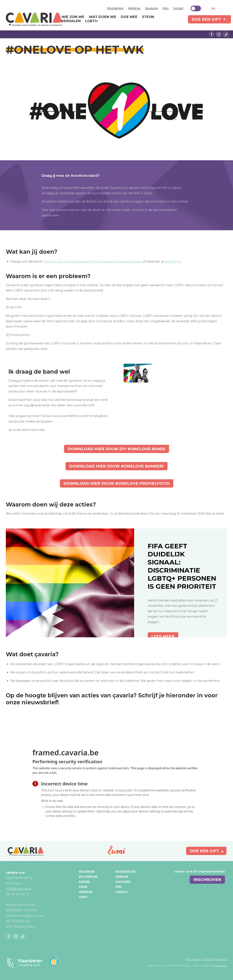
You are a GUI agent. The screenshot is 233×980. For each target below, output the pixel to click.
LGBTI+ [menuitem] (92, 21)
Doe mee (84, 882)
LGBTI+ (83, 897)
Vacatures (151, 8)
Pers (165, 8)
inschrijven (207, 880)
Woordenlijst (115, 8)
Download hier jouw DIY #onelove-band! (116, 449)
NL (214, 9)
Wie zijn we (87, 871)
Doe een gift (206, 19)
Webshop (134, 8)
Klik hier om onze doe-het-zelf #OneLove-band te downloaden (93, 262)
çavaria (34, 19)
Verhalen (85, 892)
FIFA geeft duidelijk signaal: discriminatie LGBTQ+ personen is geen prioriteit (182, 566)
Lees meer (163, 636)
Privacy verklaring (215, 959)
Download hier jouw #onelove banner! (116, 466)
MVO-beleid (193, 959)
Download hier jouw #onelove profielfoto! (117, 483)
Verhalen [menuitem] (71, 21)
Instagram (219, 34)
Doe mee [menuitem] (129, 17)
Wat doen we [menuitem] (103, 17)
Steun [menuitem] (148, 17)
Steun (83, 887)
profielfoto (173, 262)
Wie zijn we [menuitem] (73, 17)
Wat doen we (88, 877)
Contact (178, 8)
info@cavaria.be (18, 889)
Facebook (212, 34)
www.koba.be (220, 965)
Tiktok (226, 34)
